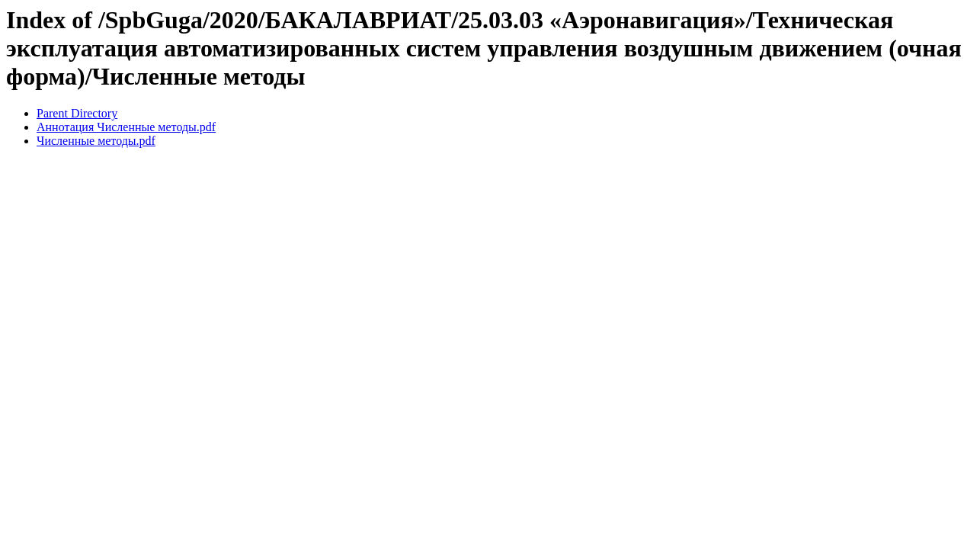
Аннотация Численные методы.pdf (126, 127)
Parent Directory (77, 113)
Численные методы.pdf (96, 141)
